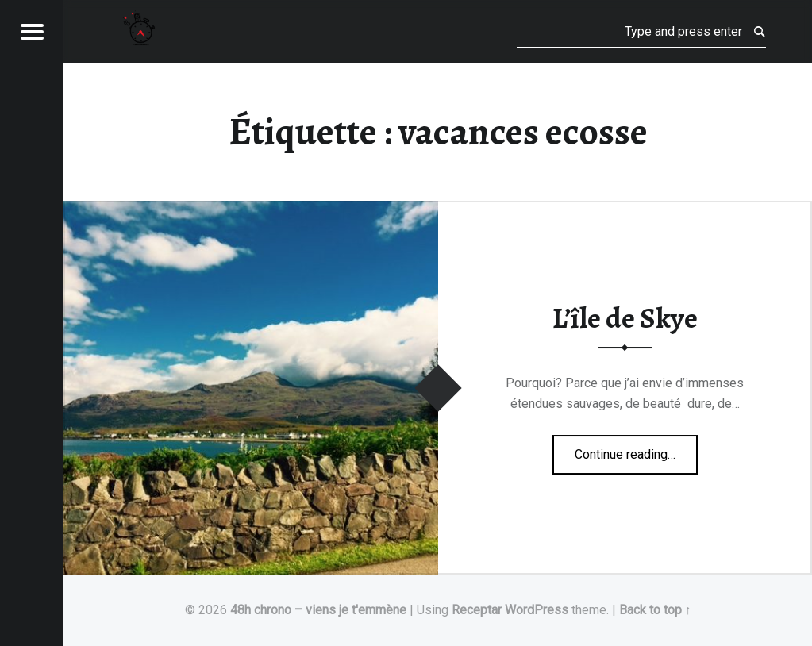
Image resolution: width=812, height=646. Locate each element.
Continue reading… (636, 449)
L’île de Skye (625, 318)
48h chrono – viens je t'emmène (318, 610)
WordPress (537, 610)
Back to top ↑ (655, 610)
